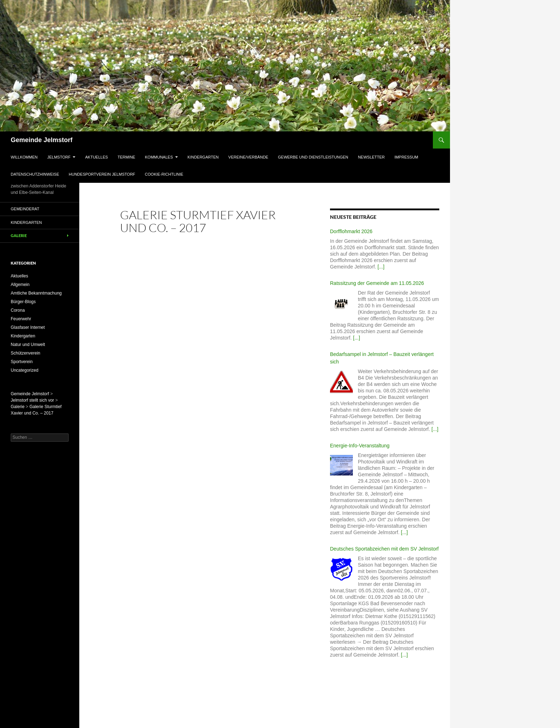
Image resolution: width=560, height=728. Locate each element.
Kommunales (159, 157)
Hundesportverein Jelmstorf (102, 174)
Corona (18, 310)
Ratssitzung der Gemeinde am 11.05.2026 (377, 283)
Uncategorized (24, 370)
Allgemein (20, 285)
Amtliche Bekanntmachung (36, 293)
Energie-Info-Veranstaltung (360, 446)
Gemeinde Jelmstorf (42, 140)
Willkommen (24, 157)
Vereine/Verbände (248, 157)
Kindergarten (203, 157)
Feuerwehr (21, 319)
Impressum (406, 157)
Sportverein (22, 362)
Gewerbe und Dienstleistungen (313, 157)
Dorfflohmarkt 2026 (351, 231)
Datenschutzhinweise (35, 174)
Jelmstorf (59, 157)
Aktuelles (97, 157)
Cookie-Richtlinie (164, 174)
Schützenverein (26, 353)
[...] (381, 267)
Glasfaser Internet (28, 327)
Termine (126, 157)
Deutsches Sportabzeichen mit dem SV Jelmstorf (384, 549)
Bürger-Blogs (23, 302)
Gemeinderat (25, 209)
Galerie (19, 235)
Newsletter (371, 157)
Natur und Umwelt (28, 345)
